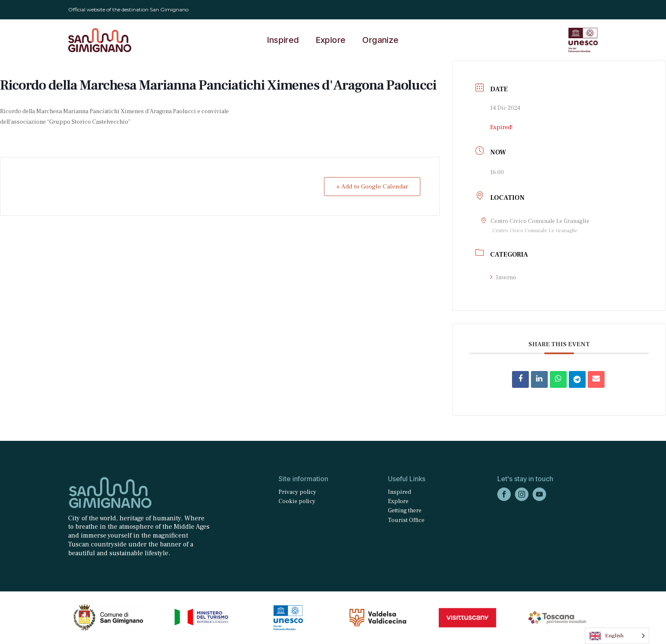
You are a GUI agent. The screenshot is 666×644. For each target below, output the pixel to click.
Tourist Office (406, 520)
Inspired (283, 40)
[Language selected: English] (617, 636)
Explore (331, 40)
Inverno (503, 278)
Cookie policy (297, 501)
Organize (380, 40)
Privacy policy (297, 492)
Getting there (405, 511)
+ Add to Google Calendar (372, 187)
